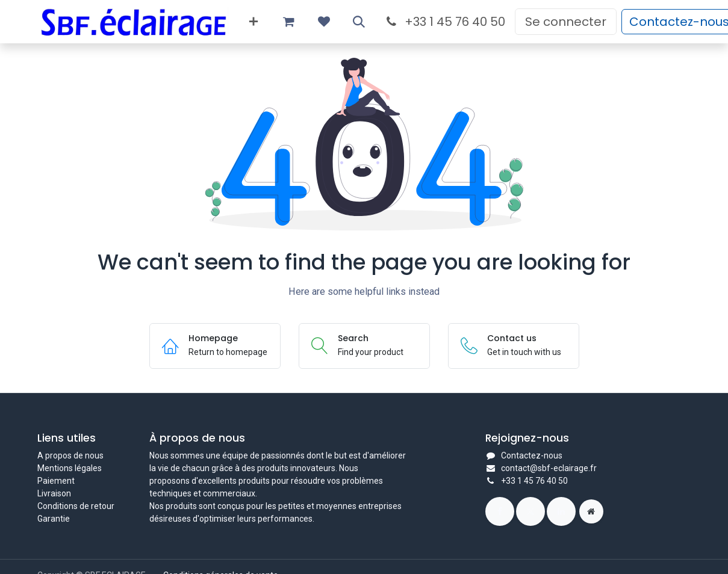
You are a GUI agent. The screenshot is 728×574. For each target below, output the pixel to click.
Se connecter (566, 22)
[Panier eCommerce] (289, 22)
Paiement (56, 481)
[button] (359, 22)
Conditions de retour (76, 506)
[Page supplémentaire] (591, 511)
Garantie (54, 519)
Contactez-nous (532, 455)
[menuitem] (254, 22)
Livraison (54, 493)
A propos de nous (70, 455)
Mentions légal (65, 468)
